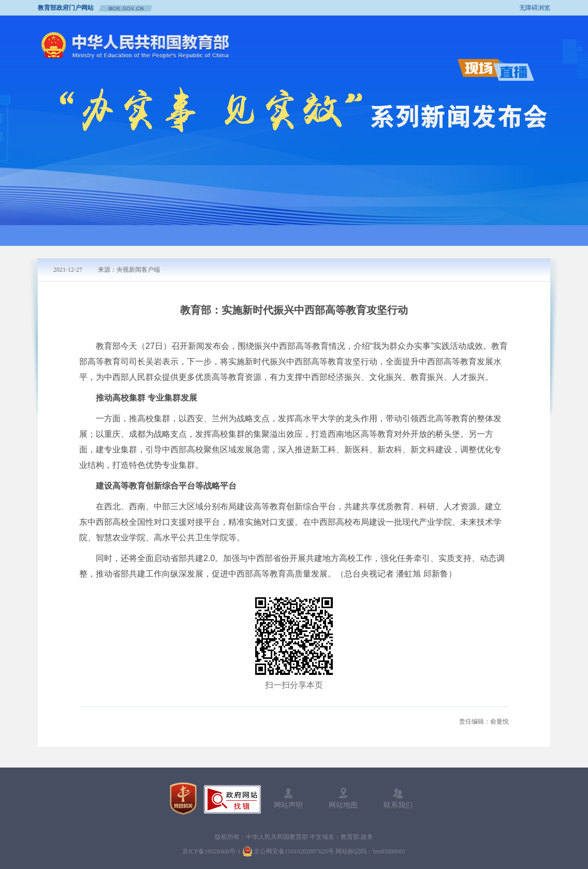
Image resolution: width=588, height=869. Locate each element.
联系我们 (398, 798)
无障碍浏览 (535, 8)
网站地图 (343, 798)
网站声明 (288, 798)
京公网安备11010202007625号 (294, 851)
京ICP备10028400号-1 (211, 851)
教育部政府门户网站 (66, 8)
